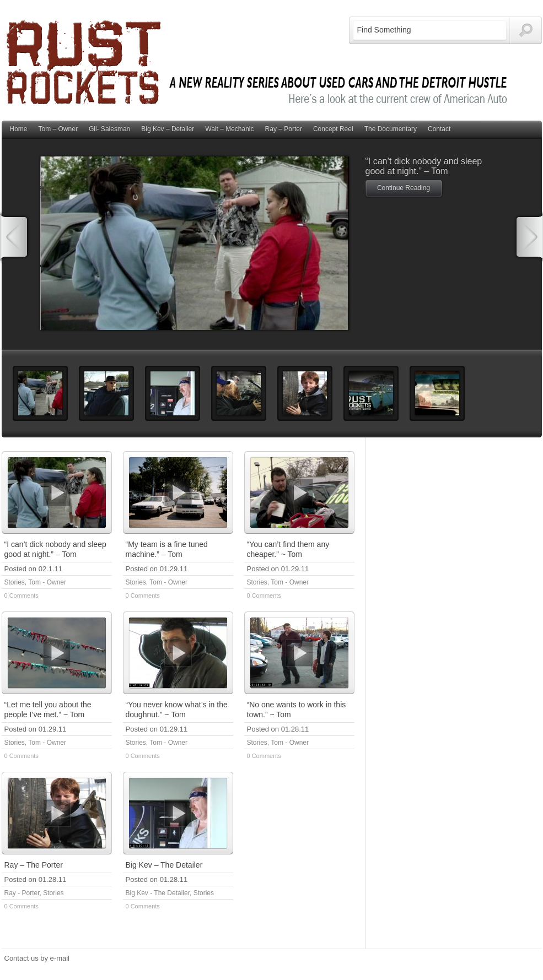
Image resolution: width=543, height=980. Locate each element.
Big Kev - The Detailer (158, 893)
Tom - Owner (47, 582)
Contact (439, 129)
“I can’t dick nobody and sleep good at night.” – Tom (424, 166)
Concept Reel (333, 129)
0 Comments (21, 595)
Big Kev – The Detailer (164, 865)
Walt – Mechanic (229, 129)
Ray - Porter (22, 893)
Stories (15, 582)
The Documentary (391, 129)
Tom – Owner (58, 129)
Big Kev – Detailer (168, 129)
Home (19, 129)
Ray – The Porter (34, 865)
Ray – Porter (284, 129)
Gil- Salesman (109, 129)
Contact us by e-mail (37, 958)
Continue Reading (404, 188)
